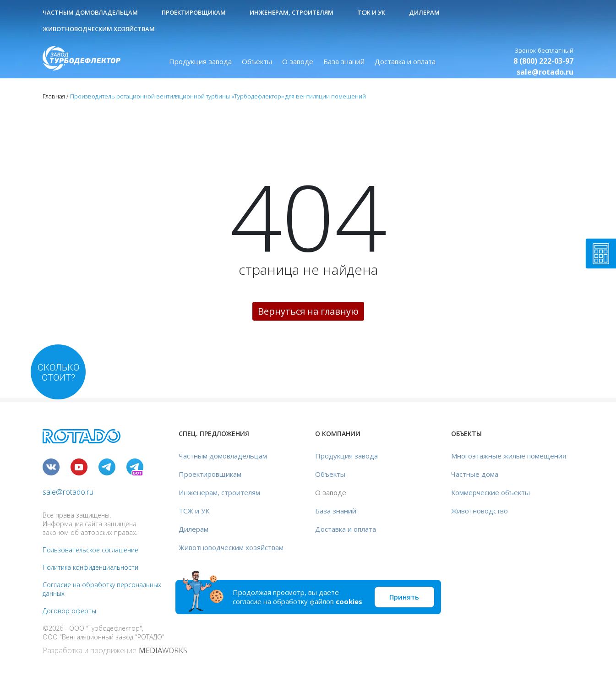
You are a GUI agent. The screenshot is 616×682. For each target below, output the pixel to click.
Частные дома (475, 474)
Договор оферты (69, 611)
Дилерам (424, 12)
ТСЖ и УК (371, 12)
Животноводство (480, 511)
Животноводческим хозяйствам (99, 29)
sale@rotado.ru (545, 72)
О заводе (298, 61)
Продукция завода (200, 61)
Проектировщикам (194, 12)
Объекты (257, 61)
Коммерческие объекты (491, 492)
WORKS (163, 650)
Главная (54, 96)
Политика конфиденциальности (90, 567)
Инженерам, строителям (292, 12)
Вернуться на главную (308, 311)
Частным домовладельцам (90, 12)
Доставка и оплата (405, 61)
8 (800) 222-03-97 (543, 61)
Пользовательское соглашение (90, 550)
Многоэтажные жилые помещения (509, 456)
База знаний (344, 61)
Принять (404, 597)
